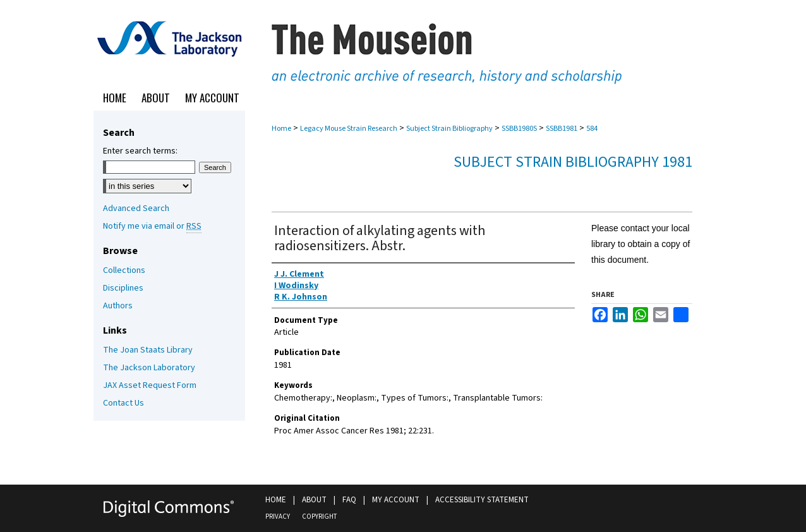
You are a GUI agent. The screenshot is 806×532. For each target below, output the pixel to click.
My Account (396, 500)
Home (281, 129)
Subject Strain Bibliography (449, 129)
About (314, 500)
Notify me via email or (152, 226)
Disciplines (123, 288)
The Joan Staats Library (148, 350)
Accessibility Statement (482, 500)
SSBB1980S (519, 129)
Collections (124, 270)
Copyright (319, 517)
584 (592, 129)
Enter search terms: (140, 151)
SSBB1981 (562, 129)
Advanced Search (136, 209)
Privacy (278, 517)
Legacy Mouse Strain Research (349, 129)
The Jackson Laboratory (149, 368)
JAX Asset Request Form (150, 385)
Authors (118, 306)
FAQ (349, 500)
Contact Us (123, 403)
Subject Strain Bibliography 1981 (573, 162)
